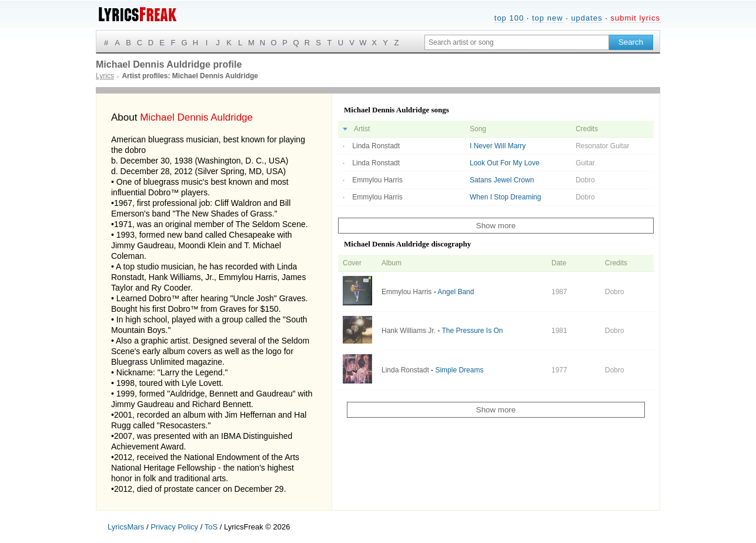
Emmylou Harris (377, 180)
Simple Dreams (459, 370)
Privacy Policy (174, 527)
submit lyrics (635, 18)
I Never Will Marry (498, 146)
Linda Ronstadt (376, 146)
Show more (496, 226)
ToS (211, 527)
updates (586, 18)
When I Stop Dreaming (505, 197)
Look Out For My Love (505, 163)
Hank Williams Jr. (409, 331)
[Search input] (517, 42)
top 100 (509, 18)
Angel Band (456, 292)
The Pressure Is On (472, 331)
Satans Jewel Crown (502, 180)
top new (548, 18)
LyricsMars (126, 527)
